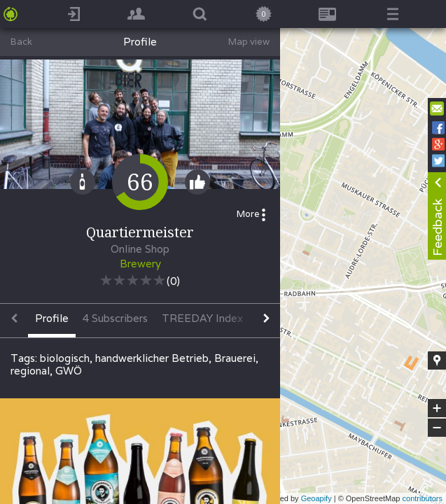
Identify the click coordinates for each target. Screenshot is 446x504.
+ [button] (437, 408)
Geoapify (316, 498)
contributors (423, 498)
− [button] (437, 428)
